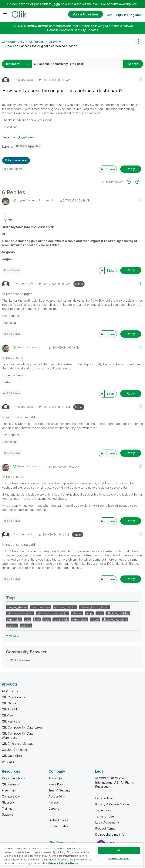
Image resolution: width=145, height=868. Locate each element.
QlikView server (36, 26)
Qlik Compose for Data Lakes (22, 727)
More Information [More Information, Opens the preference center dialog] (119, 858)
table (47, 619)
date (28, 619)
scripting (26, 626)
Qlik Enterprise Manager (18, 744)
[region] (72, 855)
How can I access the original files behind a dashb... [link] (42, 46)
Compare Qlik (11, 796)
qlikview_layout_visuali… (95, 607)
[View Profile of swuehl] (22, 347)
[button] (141, 79)
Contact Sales (58, 826)
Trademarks (103, 810)
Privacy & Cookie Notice (112, 804)
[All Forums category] (8, 660)
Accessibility (57, 796)
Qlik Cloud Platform (15, 697)
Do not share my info (110, 834)
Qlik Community (13, 42)
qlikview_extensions (115, 619)
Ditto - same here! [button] (16, 160)
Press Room (57, 784)
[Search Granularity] (17, 64)
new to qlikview (41, 607)
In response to (17, 294)
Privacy (54, 802)
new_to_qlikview (23, 137)
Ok (119, 850)
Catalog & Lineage (14, 750)
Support (7, 814)
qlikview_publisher (118, 613)
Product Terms (105, 828)
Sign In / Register (129, 15)
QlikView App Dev (28, 146)
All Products (10, 691)
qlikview (77, 613)
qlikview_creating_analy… (53, 613)
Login (56, 4)
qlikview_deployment (20, 613)
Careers (54, 808)
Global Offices (58, 820)
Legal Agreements (107, 822)
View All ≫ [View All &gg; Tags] (13, 636)
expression (14, 619)
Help (109, 15)
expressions (80, 619)
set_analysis (61, 619)
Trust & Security (59, 790)
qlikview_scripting (65, 607)
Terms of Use (105, 816)
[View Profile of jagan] (21, 200)
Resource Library (13, 778)
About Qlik (56, 778)
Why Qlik (8, 762)
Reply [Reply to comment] (131, 270)
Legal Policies (105, 798)
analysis (12, 626)
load (37, 619)
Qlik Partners (10, 784)
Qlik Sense (9, 703)
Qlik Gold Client (12, 756)
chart (100, 613)
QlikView (55, 42)
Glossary (8, 802)
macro (95, 619)
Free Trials (9, 790)
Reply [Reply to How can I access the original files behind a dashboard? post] (131, 169)
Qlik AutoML (10, 709)
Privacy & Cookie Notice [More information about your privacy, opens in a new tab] (63, 863)
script (89, 613)
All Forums (37, 42)
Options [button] (138, 42)
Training (7, 808)
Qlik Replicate (11, 721)
